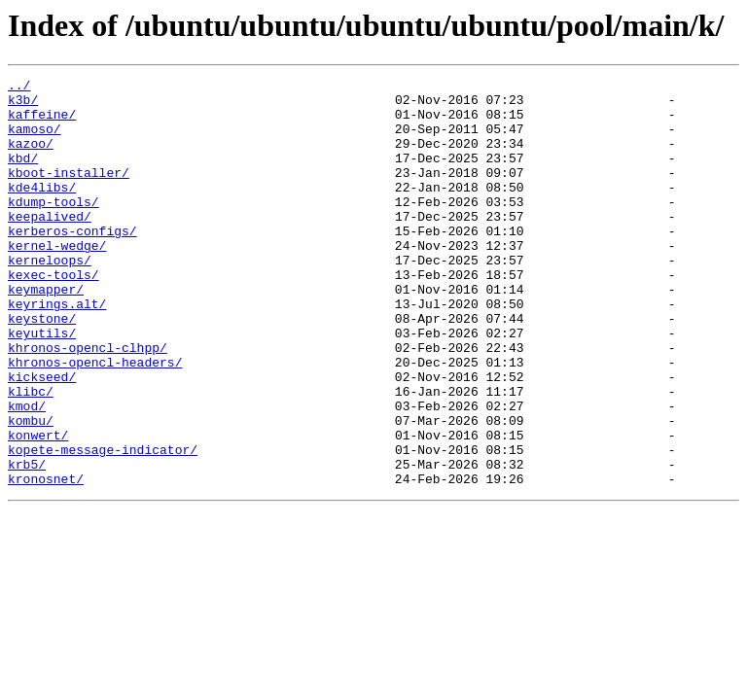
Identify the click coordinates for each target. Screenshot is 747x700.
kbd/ (23, 175)
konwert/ (38, 507)
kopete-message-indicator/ (103, 525)
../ (19, 87)
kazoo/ (31, 157)
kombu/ (31, 490)
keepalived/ (50, 245)
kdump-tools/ (53, 227)
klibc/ (31, 455)
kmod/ (27, 472)
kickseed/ (42, 437)
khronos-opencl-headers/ (95, 420)
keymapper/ (46, 332)
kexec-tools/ (53, 315)
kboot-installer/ (69, 192)
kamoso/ (35, 140)
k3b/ (23, 105)
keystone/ (42, 367)
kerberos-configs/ (72, 262)
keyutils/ (42, 385)
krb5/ (27, 542)
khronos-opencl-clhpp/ (88, 402)
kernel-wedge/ (57, 280)
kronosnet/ (46, 560)
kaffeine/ (42, 122)
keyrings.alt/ (57, 350)
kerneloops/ (50, 297)
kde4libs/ (42, 210)
